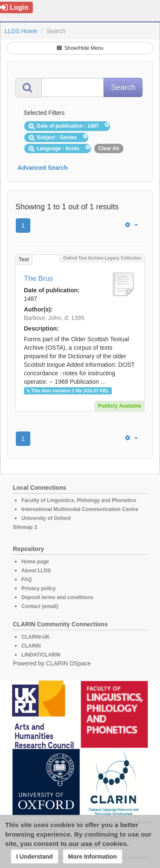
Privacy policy (39, 588)
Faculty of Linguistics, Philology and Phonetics (79, 500)
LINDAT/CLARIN (41, 655)
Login (14, 7)
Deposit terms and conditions (57, 597)
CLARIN (31, 646)
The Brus (38, 278)
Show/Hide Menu (80, 48)
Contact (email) (40, 606)
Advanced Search (43, 168)
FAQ (27, 580)
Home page (35, 562)
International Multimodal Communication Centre (80, 509)
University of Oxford (46, 518)
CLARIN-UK (36, 637)
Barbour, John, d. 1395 (54, 318)
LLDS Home (21, 31)
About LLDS (36, 571)
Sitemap (23, 527)
